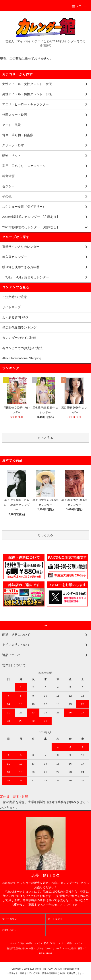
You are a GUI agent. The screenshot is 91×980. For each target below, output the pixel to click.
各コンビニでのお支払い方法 (22, 348)
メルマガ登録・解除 (72, 948)
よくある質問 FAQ (15, 317)
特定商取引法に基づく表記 (20, 948)
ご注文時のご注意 (15, 297)
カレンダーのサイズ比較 (19, 338)
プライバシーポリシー (48, 948)
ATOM (49, 954)
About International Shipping (22, 358)
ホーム (14, 943)
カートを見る (55, 919)
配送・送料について (54, 943)
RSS (42, 954)
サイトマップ (12, 307)
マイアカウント (11, 919)
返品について (74, 943)
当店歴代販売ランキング (19, 327)
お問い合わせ (10, 930)
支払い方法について (30, 943)
